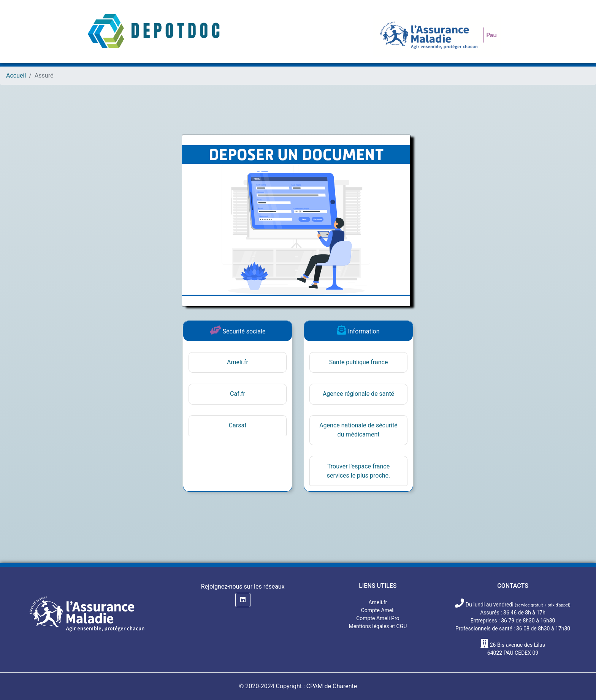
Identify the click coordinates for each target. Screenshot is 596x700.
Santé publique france (359, 362)
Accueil (16, 75)
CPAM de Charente (332, 686)
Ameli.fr (238, 362)
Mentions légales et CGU (378, 626)
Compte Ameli (378, 610)
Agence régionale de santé (358, 394)
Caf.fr (238, 394)
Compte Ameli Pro (378, 618)
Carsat (238, 425)
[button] (243, 600)
